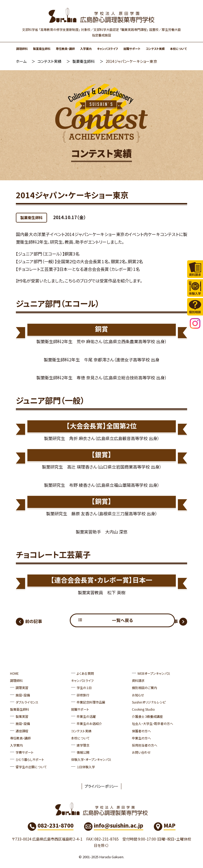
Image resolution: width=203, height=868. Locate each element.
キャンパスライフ (108, 49)
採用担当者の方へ (145, 745)
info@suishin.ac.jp (119, 826)
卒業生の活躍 (86, 717)
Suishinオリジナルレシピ (149, 702)
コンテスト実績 (155, 49)
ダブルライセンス (27, 702)
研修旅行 (83, 695)
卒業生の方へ (141, 738)
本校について (178, 49)
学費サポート (25, 753)
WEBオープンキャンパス (154, 673)
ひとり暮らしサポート (30, 760)
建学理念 (83, 745)
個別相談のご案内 (144, 688)
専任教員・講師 (65, 49)
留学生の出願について (31, 767)
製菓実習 (22, 717)
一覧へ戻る (102, 620)
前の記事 (34, 621)
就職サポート (132, 49)
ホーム (21, 61)
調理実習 (22, 688)
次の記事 (169, 621)
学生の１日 (84, 688)
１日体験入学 (86, 767)
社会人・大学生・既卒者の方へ (153, 724)
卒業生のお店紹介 (89, 724)
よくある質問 (85, 673)
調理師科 (22, 49)
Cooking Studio (143, 709)
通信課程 (22, 731)
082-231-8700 (56, 826)
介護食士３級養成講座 (147, 717)
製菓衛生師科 (42, 49)
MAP (170, 826)
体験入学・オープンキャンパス (91, 760)
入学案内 (86, 49)
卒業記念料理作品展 (91, 702)
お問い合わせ (141, 753)
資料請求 (138, 681)
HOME (14, 673)
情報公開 (83, 753)
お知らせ (138, 695)
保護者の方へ (141, 731)
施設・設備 (23, 695)
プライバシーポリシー (101, 786)
